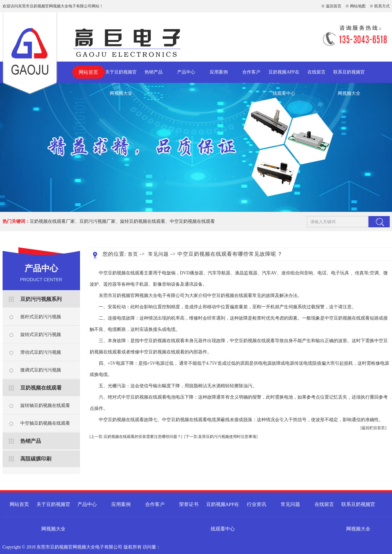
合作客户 (251, 72)
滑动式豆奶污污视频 (41, 352)
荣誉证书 (189, 504)
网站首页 (88, 72)
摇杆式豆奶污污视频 (41, 317)
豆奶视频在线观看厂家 (52, 221)
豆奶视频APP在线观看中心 (284, 76)
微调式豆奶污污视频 (41, 370)
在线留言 (317, 72)
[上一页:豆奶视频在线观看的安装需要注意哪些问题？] (136, 437)
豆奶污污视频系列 (41, 299)
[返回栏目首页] (374, 428)
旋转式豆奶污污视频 (41, 335)
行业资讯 (256, 504)
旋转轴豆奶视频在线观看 (45, 406)
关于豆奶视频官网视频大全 (121, 76)
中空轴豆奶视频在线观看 (45, 423)
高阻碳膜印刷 (36, 459)
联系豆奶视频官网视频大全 (349, 76)
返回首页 (334, 6)
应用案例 (219, 72)
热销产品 (154, 72)
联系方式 (382, 6)
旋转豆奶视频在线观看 (143, 221)
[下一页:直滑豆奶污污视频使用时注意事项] (221, 437)
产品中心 (186, 72)
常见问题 (158, 254)
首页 (133, 254)
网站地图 (358, 6)
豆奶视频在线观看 (41, 388)
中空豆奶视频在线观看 (192, 221)
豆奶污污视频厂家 (97, 221)
